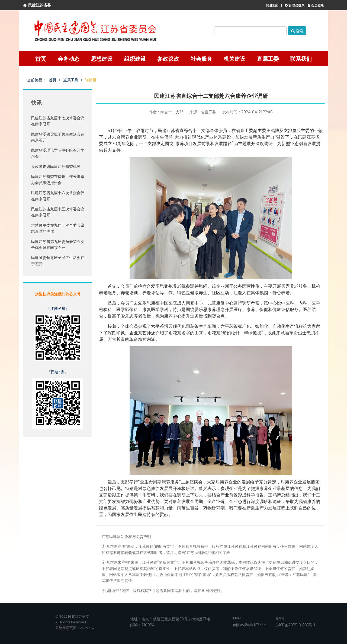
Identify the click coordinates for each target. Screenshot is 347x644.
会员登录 (316, 5)
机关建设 (234, 58)
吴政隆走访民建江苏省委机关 (56, 166)
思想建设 (102, 58)
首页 (41, 58)
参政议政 (168, 58)
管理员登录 (295, 5)
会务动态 (69, 58)
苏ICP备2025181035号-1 (295, 625)
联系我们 (301, 58)
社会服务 (201, 58)
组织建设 (135, 58)
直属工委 (268, 58)
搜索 (297, 31)
